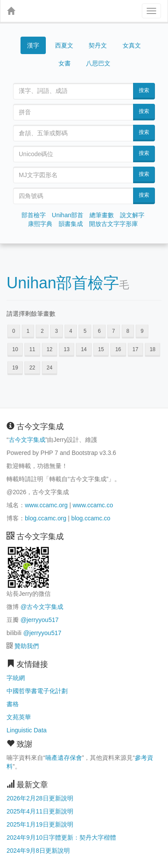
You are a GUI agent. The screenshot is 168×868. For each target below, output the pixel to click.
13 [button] (67, 349)
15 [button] (101, 349)
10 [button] (15, 349)
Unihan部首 (68, 215)
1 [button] (28, 331)
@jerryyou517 (39, 620)
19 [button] (15, 368)
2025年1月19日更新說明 (40, 824)
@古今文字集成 (42, 607)
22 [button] (32, 368)
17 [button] (135, 349)
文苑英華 (19, 717)
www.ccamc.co (93, 505)
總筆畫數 (102, 215)
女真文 (132, 45)
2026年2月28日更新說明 (40, 798)
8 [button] (128, 331)
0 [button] (14, 331)
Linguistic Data (27, 730)
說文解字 (132, 215)
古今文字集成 (27, 440)
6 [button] (99, 331)
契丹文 (98, 45)
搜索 (144, 90)
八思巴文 (98, 63)
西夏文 (64, 46)
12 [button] (50, 349)
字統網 (16, 678)
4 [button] (71, 331)
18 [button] (153, 349)
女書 (65, 63)
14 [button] (84, 349)
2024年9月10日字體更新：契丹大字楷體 (61, 837)
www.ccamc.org (46, 505)
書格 (13, 704)
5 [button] (85, 331)
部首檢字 (34, 215)
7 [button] (114, 331)
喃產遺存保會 (64, 758)
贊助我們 (27, 646)
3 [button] (57, 331)
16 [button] (118, 349)
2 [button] (42, 331)
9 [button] (142, 331)
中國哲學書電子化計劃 (37, 691)
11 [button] (32, 349)
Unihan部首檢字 (63, 283)
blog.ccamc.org (46, 518)
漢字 (33, 45)
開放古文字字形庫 (113, 224)
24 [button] (50, 368)
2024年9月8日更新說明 (38, 851)
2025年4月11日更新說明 (40, 811)
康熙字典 (40, 224)
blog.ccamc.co (91, 518)
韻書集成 (71, 224)
